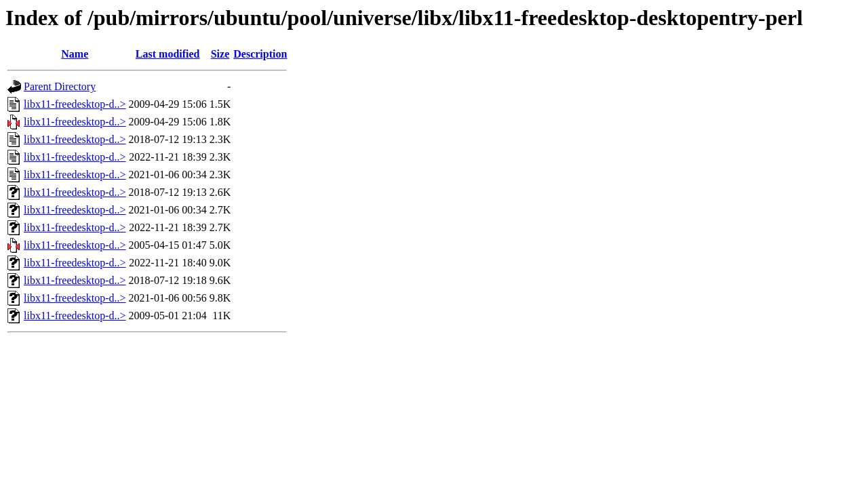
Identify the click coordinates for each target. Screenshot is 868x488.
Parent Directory (60, 86)
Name (75, 54)
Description (260, 54)
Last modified (168, 54)
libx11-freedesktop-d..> (75, 104)
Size (220, 54)
